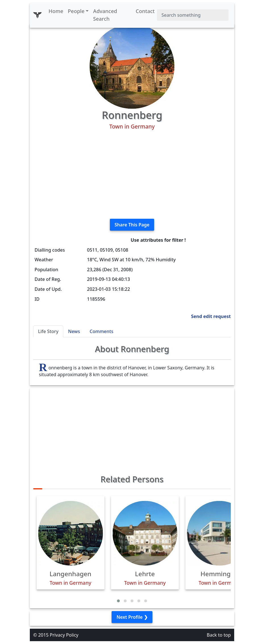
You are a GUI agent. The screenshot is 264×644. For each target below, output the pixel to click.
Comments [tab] (101, 331)
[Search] (193, 15)
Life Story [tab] (48, 331)
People (76, 11)
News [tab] (74, 331)
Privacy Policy (64, 635)
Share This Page (132, 225)
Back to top (219, 635)
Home (56, 11)
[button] (118, 601)
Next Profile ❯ (132, 617)
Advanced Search (105, 15)
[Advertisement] (132, 174)
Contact (145, 11)
